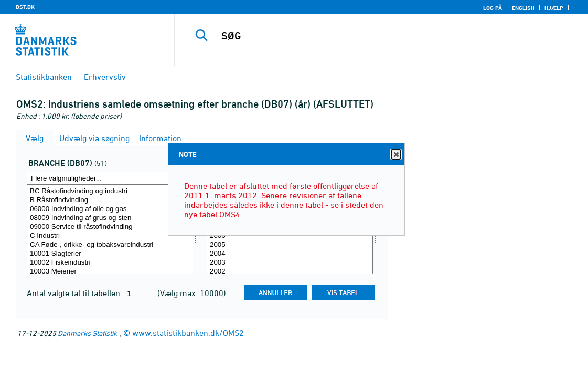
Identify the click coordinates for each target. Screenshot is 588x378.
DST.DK (25, 7)
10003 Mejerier (110, 272)
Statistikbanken (44, 77)
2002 (290, 272)
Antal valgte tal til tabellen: (76, 293)
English (523, 8)
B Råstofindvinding (110, 200)
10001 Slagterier (110, 254)
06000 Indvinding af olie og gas (110, 209)
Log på (493, 8)
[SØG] (380, 36)
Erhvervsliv (105, 77)
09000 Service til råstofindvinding (110, 227)
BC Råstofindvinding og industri (110, 191)
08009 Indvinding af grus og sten (110, 218)
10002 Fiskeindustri (110, 263)
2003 (290, 263)
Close (395, 155)
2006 (290, 236)
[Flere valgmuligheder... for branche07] (110, 178)
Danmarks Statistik (87, 333)
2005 (290, 245)
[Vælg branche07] (110, 229)
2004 (290, 254)
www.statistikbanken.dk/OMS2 (188, 333)
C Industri (110, 236)
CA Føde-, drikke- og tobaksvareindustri (110, 245)
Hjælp (554, 8)
